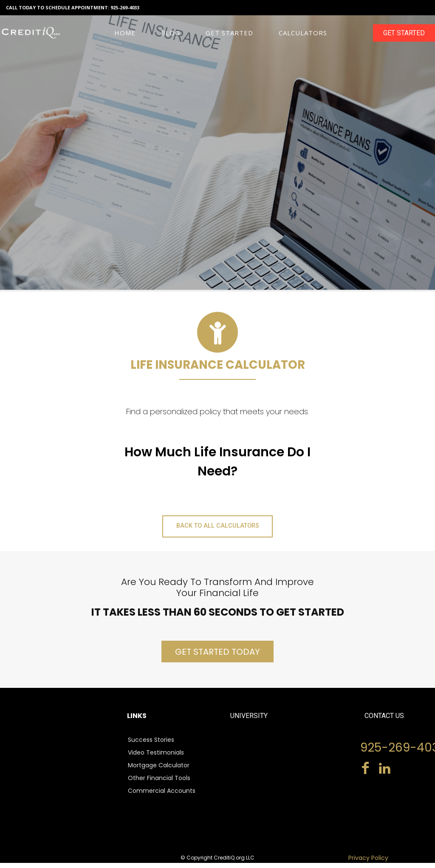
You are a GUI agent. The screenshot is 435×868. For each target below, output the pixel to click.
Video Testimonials (156, 758)
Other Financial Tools (159, 783)
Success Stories (151, 745)
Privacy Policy (368, 863)
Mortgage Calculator (159, 771)
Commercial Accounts (162, 796)
